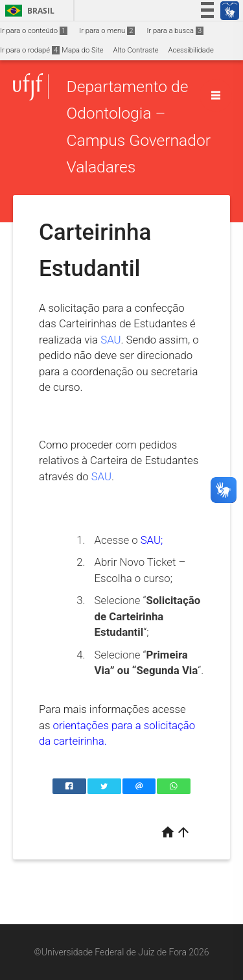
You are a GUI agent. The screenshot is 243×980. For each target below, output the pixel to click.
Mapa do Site (82, 50)
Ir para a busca (175, 31)
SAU (110, 340)
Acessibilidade (191, 50)
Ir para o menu (107, 31)
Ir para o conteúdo (34, 31)
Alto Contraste (136, 50)
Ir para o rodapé (30, 50)
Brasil (28, 11)
